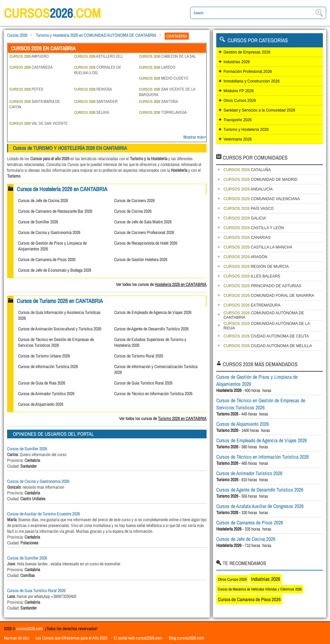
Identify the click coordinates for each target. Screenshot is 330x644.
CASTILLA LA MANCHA (258, 247)
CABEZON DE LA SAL (167, 56)
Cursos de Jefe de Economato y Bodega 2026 (55, 270)
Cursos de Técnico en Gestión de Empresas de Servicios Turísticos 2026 (56, 342)
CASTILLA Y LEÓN (254, 228)
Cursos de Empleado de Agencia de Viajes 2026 (153, 312)
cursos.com (52, 13)
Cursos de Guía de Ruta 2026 (42, 383)
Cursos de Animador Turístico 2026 (46, 394)
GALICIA (245, 218)
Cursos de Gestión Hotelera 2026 (141, 259)
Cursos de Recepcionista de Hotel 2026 (146, 243)
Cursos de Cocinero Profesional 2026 (144, 232)
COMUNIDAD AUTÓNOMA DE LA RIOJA (267, 326)
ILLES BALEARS (252, 276)
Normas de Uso (16, 638)
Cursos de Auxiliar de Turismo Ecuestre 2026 (44, 514)
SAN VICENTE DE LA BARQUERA (167, 92)
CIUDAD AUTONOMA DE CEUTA (266, 336)
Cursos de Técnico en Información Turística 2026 (153, 394)
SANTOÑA (158, 101)
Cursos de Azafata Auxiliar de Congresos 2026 (260, 506)
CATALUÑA (247, 170)
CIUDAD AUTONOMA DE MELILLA (268, 346)
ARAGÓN (245, 257)
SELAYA (92, 112)
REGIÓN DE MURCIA (256, 267)
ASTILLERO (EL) (98, 56)
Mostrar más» (195, 137)
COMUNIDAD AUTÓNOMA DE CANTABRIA (264, 315)
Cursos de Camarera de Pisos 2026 (47, 259)
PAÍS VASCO (248, 209)
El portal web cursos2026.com (138, 638)
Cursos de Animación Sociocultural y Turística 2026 (60, 329)
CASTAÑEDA (31, 67)
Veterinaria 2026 (237, 139)
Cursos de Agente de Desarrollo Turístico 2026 (151, 329)
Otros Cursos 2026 (240, 101)
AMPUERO (29, 56)
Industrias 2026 (237, 62)
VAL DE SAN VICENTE (39, 123)
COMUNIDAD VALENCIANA (262, 199)
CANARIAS (247, 238)
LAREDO (157, 67)
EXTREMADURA (252, 305)
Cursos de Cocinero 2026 (134, 200)
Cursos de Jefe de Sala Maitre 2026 (143, 222)
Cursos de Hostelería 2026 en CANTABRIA (62, 189)
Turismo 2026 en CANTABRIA (182, 418)
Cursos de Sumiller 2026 (38, 222)
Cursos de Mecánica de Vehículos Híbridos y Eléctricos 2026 (260, 589)
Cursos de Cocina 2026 (133, 211)
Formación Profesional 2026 (247, 72)
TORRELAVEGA (163, 112)
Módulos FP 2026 (238, 91)
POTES (26, 89)
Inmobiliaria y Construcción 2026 (251, 81)
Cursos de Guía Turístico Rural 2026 (143, 383)
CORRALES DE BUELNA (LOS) (98, 70)
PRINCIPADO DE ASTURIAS (262, 286)
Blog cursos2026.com (186, 638)
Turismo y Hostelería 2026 (246, 130)
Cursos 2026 (17, 35)
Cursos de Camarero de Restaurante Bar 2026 (55, 211)
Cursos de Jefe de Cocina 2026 (43, 200)
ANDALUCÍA (248, 189)
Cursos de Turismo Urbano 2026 (44, 356)
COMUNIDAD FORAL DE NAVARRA (269, 296)
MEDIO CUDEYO (164, 78)
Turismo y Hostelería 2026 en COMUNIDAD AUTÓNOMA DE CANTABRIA (96, 35)
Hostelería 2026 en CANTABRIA (181, 284)
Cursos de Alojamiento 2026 (41, 404)
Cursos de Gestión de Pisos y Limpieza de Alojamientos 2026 (257, 380)
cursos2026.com (29, 629)
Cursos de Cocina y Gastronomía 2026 (49, 232)
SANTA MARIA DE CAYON (35, 104)
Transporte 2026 (238, 120)
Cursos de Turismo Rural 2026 (139, 356)
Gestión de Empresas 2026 (247, 52)
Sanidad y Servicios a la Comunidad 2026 (259, 110)
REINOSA (93, 89)
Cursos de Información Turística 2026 (48, 366)
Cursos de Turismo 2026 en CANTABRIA (60, 301)
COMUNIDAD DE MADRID (260, 180)
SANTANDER (96, 101)
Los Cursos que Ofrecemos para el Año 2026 (71, 638)
